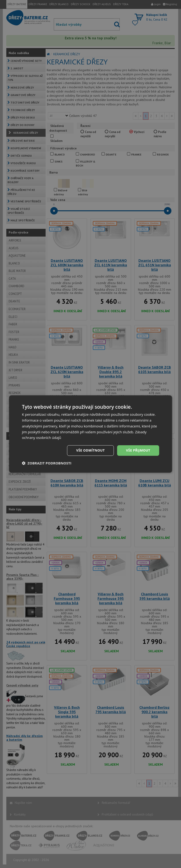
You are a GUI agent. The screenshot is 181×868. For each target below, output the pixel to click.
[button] (47, 463)
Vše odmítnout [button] (90, 450)
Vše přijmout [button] (138, 450)
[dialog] (91, 434)
